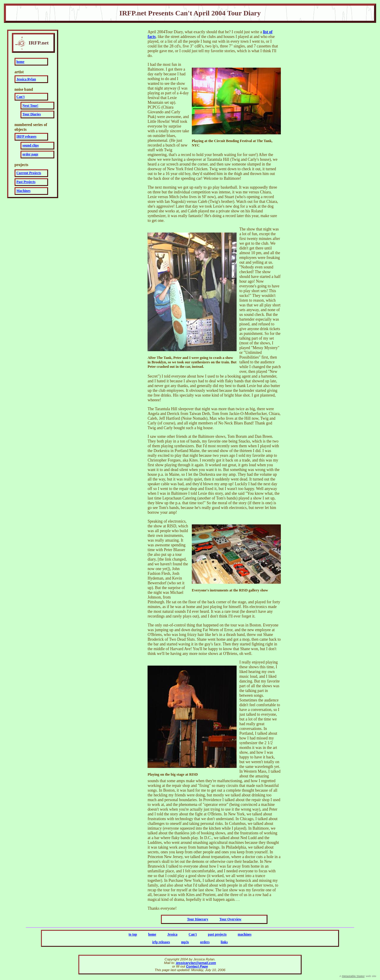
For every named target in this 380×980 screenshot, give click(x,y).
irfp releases (161, 942)
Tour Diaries (32, 114)
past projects (217, 934)
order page (30, 154)
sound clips (31, 145)
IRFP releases (26, 137)
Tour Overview (230, 919)
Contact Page (197, 966)
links (224, 942)
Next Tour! (31, 106)
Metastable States (353, 976)
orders (205, 942)
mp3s (185, 942)
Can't (20, 97)
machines (245, 934)
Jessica (172, 934)
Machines (23, 191)
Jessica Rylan (26, 79)
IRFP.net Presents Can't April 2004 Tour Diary (190, 13)
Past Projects (26, 182)
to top (133, 934)
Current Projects (29, 173)
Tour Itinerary (198, 919)
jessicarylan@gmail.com (196, 963)
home (20, 62)
